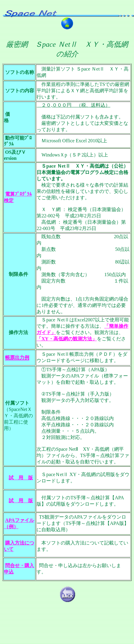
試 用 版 (21, 478)
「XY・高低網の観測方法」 (67, 339)
